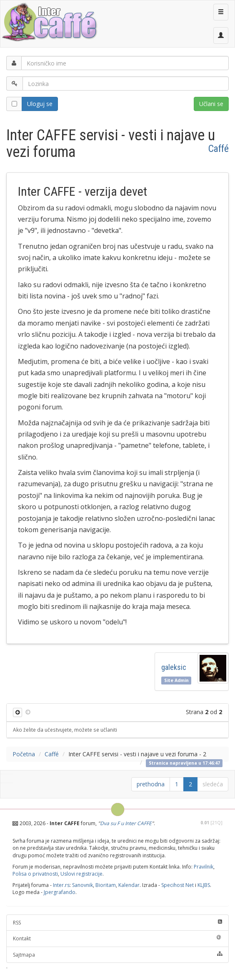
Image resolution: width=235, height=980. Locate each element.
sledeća (213, 784)
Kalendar (129, 885)
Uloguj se (40, 104)
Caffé (219, 149)
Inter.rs (61, 885)
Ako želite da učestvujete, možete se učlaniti (65, 730)
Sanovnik (82, 885)
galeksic (174, 667)
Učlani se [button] (211, 104)
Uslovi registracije (81, 874)
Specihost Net (177, 885)
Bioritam (106, 885)
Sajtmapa (117, 955)
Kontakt (117, 938)
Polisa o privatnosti (35, 874)
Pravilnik (204, 867)
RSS (117, 923)
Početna (24, 754)
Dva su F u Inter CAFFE (126, 823)
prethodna (151, 784)
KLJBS (204, 885)
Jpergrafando (60, 892)
